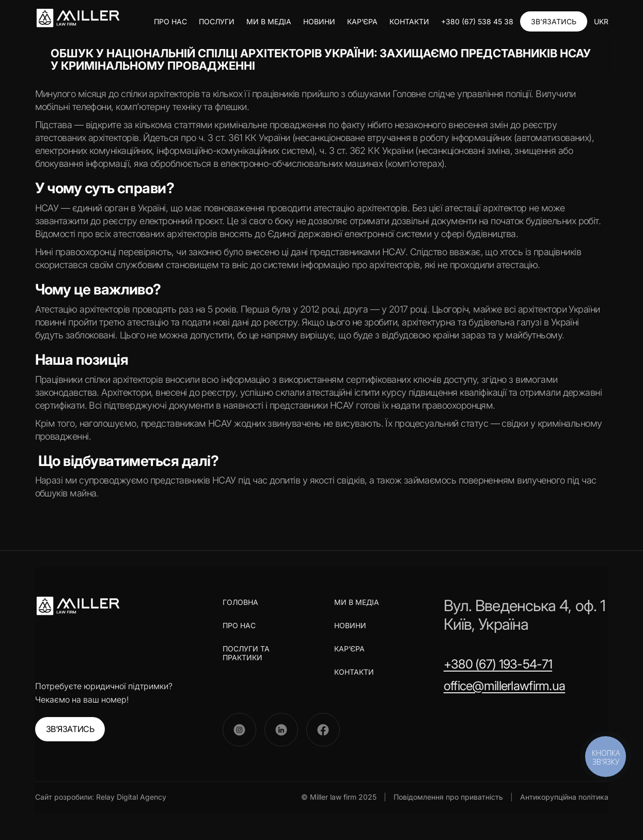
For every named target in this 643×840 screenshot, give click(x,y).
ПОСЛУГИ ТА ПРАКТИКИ (246, 653)
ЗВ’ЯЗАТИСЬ (554, 21)
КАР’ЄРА (362, 21)
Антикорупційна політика (564, 797)
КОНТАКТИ (409, 21)
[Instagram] (239, 730)
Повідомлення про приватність (448, 797)
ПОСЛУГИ (217, 21)
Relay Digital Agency (131, 797)
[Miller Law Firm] (78, 606)
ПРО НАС (170, 21)
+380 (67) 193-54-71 (498, 664)
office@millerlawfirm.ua (504, 686)
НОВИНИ (319, 21)
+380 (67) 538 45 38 (477, 21)
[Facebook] (323, 730)
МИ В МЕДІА (269, 21)
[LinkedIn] (281, 730)
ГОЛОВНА (240, 602)
